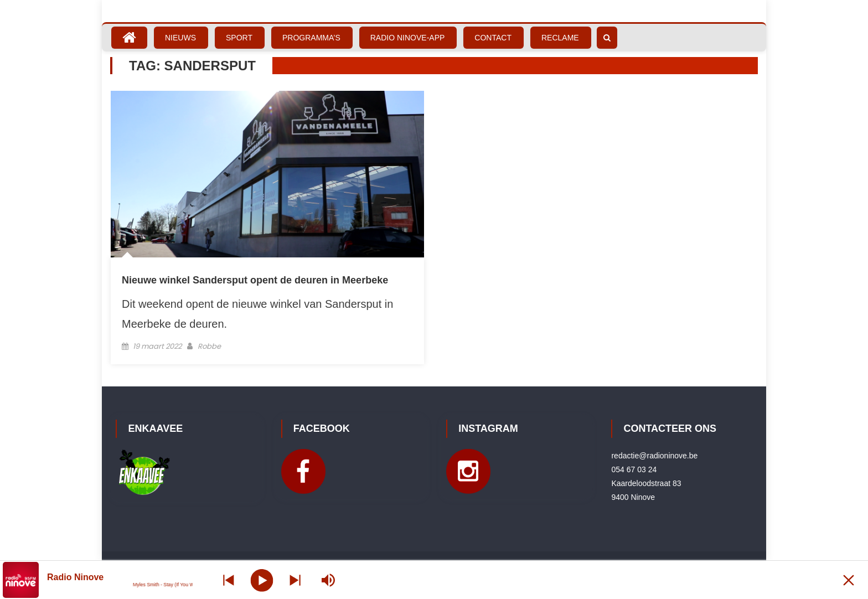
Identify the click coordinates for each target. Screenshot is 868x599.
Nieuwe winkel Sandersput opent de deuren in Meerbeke (255, 280)
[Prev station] (295, 580)
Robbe (209, 346)
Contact (493, 38)
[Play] (262, 580)
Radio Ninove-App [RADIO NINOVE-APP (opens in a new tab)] (408, 38)
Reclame (560, 38)
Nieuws (180, 38)
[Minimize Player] (849, 580)
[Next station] (229, 580)
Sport (239, 38)
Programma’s (311, 38)
